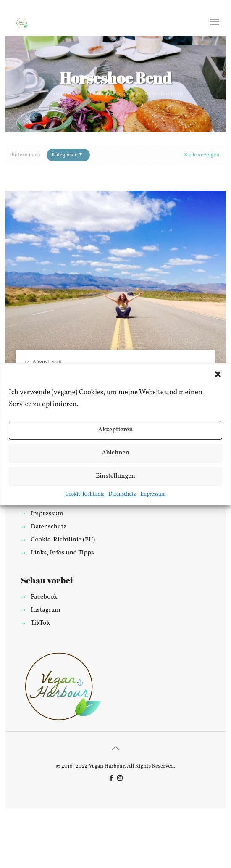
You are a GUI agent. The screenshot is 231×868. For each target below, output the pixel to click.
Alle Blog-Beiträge (108, 94)
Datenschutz (122, 494)
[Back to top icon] (115, 749)
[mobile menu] (215, 23)
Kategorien (68, 155)
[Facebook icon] (111, 779)
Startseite (59, 94)
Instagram (46, 610)
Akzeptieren (115, 430)
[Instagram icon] (120, 779)
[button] (218, 374)
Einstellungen (115, 476)
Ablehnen (115, 453)
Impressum (153, 494)
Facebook (44, 597)
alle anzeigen (201, 155)
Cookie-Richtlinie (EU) (63, 540)
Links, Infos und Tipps (62, 553)
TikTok (40, 623)
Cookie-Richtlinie (85, 494)
